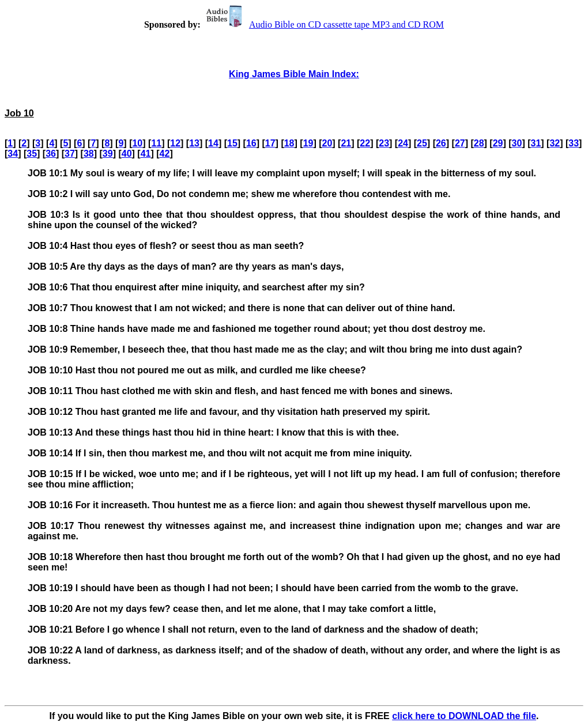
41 (146, 154)
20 (327, 143)
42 (165, 154)
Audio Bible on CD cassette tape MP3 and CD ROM (323, 24)
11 (156, 143)
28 (479, 143)
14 (213, 143)
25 (422, 143)
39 (108, 154)
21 (346, 143)
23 (384, 143)
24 (403, 143)
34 (13, 154)
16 (251, 143)
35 (32, 154)
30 (517, 143)
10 (137, 143)
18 (289, 143)
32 (555, 143)
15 (232, 143)
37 (70, 154)
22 (365, 143)
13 (194, 143)
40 (127, 154)
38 (89, 154)
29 (498, 143)
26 (441, 143)
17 (270, 143)
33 (574, 143)
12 (175, 143)
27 (460, 143)
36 (51, 154)
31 (536, 143)
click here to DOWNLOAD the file (464, 716)
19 (308, 143)
